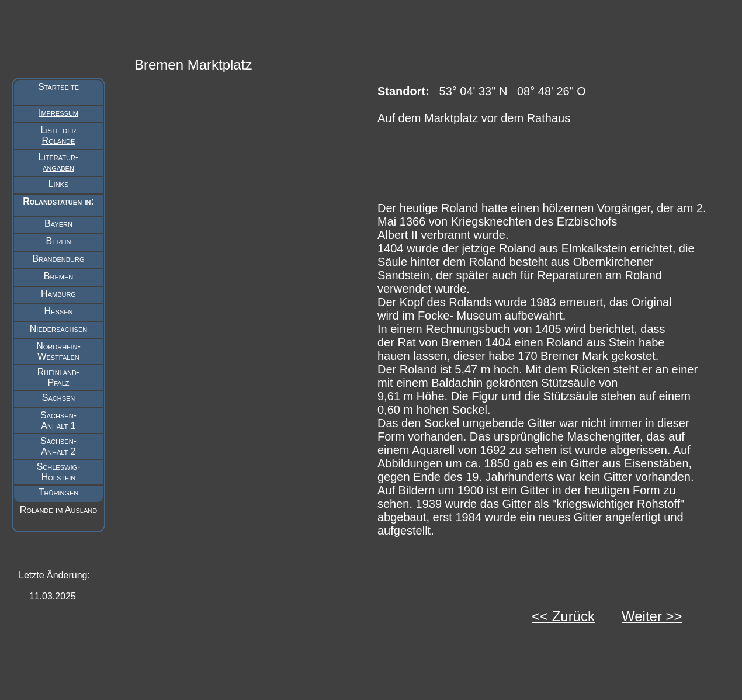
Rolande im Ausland (58, 510)
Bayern (58, 223)
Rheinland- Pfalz (59, 377)
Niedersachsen (58, 329)
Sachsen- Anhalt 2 (58, 446)
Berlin (58, 241)
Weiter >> (652, 616)
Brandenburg (59, 259)
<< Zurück (563, 616)
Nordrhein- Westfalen (58, 351)
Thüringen (58, 492)
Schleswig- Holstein (59, 472)
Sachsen (59, 398)
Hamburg (58, 294)
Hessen (59, 311)
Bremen (58, 276)
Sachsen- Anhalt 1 (58, 420)
